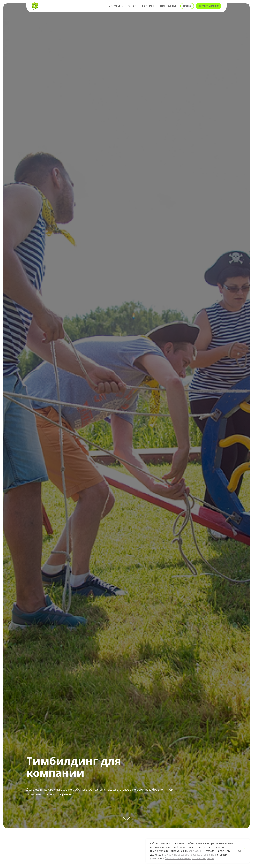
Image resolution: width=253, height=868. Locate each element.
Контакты (168, 6)
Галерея (148, 6)
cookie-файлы (195, 851)
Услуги (115, 6)
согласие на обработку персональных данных (190, 855)
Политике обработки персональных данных (189, 858)
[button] (209, 6)
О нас (132, 6)
